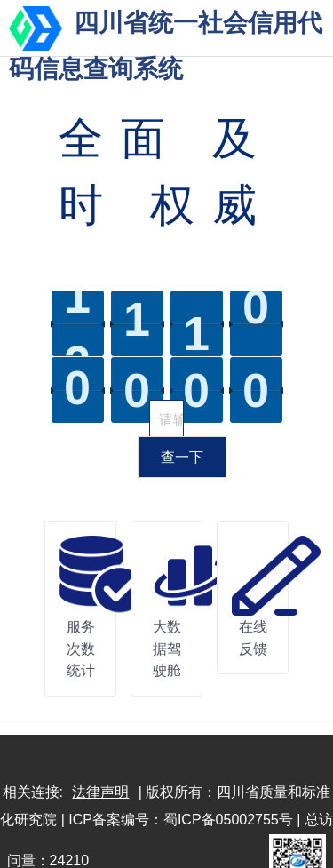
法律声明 (100, 792)
